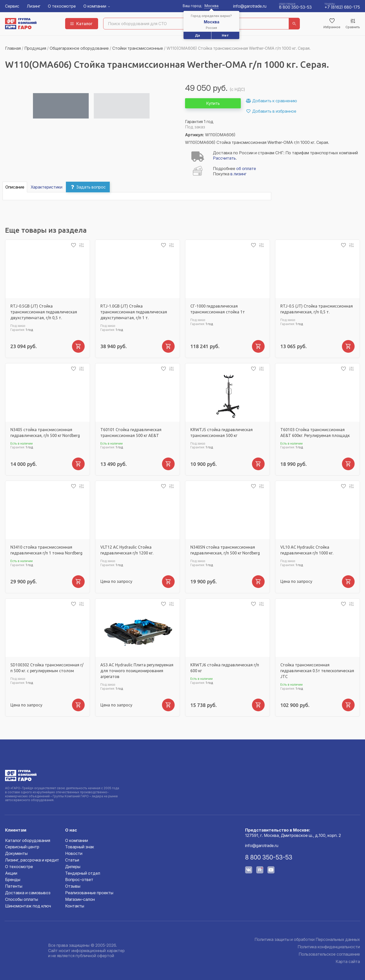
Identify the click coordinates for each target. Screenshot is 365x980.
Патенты (14, 886)
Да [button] (197, 35)
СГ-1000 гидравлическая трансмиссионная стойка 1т (218, 309)
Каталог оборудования (28, 840)
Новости (74, 853)
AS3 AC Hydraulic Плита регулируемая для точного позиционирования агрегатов (137, 671)
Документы (16, 853)
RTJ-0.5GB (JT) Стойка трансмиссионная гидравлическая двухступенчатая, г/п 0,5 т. (44, 312)
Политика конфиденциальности (329, 947)
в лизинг (238, 174)
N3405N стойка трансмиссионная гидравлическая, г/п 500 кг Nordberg (225, 550)
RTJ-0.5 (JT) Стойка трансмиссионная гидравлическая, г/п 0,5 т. (317, 309)
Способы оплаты (22, 899)
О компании (95, 6)
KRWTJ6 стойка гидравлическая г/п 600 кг (225, 668)
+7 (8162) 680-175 (342, 7)
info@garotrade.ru (250, 6)
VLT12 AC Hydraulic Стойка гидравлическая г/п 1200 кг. (127, 550)
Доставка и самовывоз (28, 893)
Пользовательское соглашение (329, 954)
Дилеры (73, 867)
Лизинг (34, 6)
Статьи (72, 860)
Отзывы (73, 886)
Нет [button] (225, 35)
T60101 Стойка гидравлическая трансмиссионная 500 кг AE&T (131, 433)
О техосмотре (62, 6)
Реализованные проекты (89, 893)
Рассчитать (224, 158)
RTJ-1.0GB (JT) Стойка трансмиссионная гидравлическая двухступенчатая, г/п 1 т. (134, 312)
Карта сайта (348, 961)
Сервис (12, 6)
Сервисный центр (22, 847)
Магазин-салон (80, 899)
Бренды (13, 880)
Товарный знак (80, 847)
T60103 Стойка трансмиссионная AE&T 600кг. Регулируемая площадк (315, 433)
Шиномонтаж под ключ (28, 906)
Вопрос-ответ (79, 880)
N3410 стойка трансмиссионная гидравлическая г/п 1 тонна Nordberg (46, 550)
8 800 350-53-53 (295, 7)
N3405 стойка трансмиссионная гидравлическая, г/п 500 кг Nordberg (45, 433)
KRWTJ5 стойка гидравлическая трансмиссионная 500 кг (222, 433)
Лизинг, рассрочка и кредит (32, 860)
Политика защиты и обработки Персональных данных (307, 939)
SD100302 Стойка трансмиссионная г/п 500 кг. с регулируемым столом (47, 668)
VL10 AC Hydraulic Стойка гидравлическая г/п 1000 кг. (307, 550)
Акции (11, 873)
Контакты (75, 906)
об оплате (246, 168)
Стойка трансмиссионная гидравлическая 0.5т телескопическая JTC (317, 671)
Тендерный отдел (83, 873)
